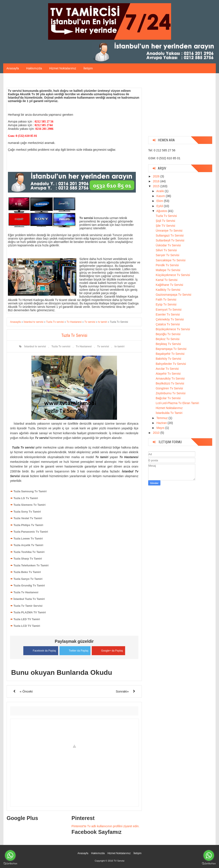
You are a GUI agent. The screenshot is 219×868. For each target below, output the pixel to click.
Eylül (160, 206)
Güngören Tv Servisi (169, 388)
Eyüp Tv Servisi (166, 304)
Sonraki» (122, 691)
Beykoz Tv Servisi (168, 339)
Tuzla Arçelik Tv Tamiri (28, 545)
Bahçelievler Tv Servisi (171, 364)
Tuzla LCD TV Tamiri (27, 626)
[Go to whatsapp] (209, 855)
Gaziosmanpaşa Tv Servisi (173, 295)
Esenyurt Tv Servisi (169, 310)
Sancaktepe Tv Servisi (171, 260)
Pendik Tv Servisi (167, 265)
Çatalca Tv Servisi (168, 324)
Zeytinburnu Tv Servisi (171, 393)
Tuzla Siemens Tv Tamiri (30, 505)
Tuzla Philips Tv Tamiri (28, 525)
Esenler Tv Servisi (168, 314)
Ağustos (162, 211)
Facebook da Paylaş (39, 650)
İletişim (88, 68)
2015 (157, 186)
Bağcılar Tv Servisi (168, 398)
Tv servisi (103, 346)
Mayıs (161, 428)
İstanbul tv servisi (35, 346)
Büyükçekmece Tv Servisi (173, 329)
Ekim (160, 201)
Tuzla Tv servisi (61, 346)
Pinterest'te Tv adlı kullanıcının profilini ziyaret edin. (105, 826)
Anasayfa (13, 68)
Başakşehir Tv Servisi (170, 354)
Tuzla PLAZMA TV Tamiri (30, 612)
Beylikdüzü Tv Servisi (170, 383)
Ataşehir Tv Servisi (168, 374)
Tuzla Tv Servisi (166, 216)
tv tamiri (119, 346)
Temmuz (162, 418)
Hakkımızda (34, 68)
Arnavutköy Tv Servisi (170, 378)
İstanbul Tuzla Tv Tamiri (29, 599)
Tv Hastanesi (84, 346)
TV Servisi (119, 860)
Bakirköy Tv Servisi (168, 359)
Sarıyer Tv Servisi (167, 255)
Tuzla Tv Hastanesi (26, 592)
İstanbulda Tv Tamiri (169, 413)
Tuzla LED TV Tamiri (27, 619)
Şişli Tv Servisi (165, 221)
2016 (157, 181)
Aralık (161, 191)
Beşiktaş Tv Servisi (168, 344)
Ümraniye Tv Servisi (169, 231)
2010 (157, 433)
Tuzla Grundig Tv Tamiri (29, 585)
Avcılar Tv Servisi (167, 369)
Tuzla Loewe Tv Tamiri (28, 538)
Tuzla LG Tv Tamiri (26, 498)
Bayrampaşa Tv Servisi (171, 349)
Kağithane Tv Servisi (169, 285)
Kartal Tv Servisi (167, 280)
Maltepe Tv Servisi (168, 270)
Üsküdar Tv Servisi (168, 245)
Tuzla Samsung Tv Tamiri (30, 491)
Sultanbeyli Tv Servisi (170, 240)
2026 (157, 176)
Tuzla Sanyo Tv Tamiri (28, 579)
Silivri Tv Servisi (166, 250)
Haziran (162, 423)
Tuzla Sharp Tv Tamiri (28, 559)
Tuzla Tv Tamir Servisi (28, 606)
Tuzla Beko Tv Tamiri (27, 572)
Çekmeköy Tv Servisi (170, 319)
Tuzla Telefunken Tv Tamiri (31, 565)
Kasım (161, 196)
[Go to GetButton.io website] (209, 864)
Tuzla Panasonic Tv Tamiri (31, 532)
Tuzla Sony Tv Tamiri (27, 512)
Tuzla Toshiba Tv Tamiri (29, 552)
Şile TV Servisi (165, 226)
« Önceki (26, 691)
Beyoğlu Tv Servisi (168, 334)
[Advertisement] (180, 106)
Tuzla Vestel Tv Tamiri (28, 518)
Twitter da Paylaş (75, 650)
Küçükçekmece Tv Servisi (173, 275)
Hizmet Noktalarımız (63, 68)
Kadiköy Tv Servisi (168, 290)
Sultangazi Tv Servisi (170, 235)
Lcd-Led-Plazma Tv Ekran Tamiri (177, 403)
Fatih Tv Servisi (166, 300)
